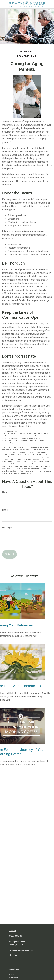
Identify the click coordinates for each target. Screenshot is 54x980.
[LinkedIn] (15, 955)
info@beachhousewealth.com (21, 950)
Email (5, 510)
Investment (13, 978)
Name (5, 492)
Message (7, 527)
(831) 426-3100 (21, 936)
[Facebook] (11, 955)
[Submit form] (10, 554)
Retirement (13, 975)
